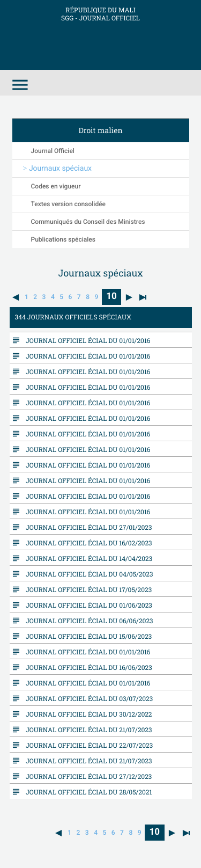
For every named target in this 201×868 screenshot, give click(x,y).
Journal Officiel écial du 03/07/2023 (87, 698)
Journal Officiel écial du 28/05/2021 (86, 792)
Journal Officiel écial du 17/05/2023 (86, 589)
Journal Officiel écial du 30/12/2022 (86, 714)
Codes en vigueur (56, 186)
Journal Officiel (53, 151)
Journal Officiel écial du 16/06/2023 (87, 667)
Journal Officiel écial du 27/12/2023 (86, 776)
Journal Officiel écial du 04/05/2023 (87, 574)
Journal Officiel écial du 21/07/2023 (86, 730)
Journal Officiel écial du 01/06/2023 (87, 605)
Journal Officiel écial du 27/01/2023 (86, 527)
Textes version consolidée (69, 204)
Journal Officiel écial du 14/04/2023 (87, 558)
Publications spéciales (63, 239)
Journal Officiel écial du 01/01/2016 (86, 340)
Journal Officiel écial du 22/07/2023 (87, 745)
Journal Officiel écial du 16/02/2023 (87, 543)
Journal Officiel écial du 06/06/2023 (87, 621)
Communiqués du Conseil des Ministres (88, 222)
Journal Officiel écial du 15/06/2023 (86, 636)
